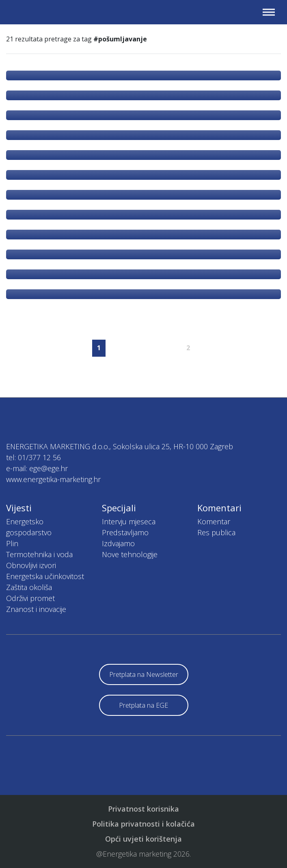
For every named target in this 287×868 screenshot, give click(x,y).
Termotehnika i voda (39, 554)
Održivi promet (30, 598)
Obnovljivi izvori (31, 565)
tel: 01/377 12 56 (33, 457)
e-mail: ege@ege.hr (37, 468)
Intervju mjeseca (129, 521)
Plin (12, 543)
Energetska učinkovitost (45, 576)
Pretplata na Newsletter (144, 674)
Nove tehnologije (130, 554)
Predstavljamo (125, 532)
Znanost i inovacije (36, 609)
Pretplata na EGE (143, 705)
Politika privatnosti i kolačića (143, 824)
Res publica (216, 532)
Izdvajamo (118, 543)
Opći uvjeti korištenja (143, 839)
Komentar (214, 521)
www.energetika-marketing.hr (53, 479)
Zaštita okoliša (29, 587)
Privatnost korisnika (143, 809)
